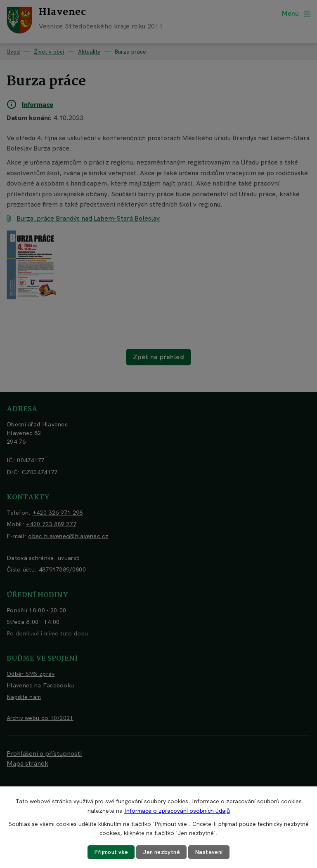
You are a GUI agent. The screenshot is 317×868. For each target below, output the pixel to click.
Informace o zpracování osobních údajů (177, 810)
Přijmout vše (110, 852)
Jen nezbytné (162, 852)
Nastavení (210, 852)
